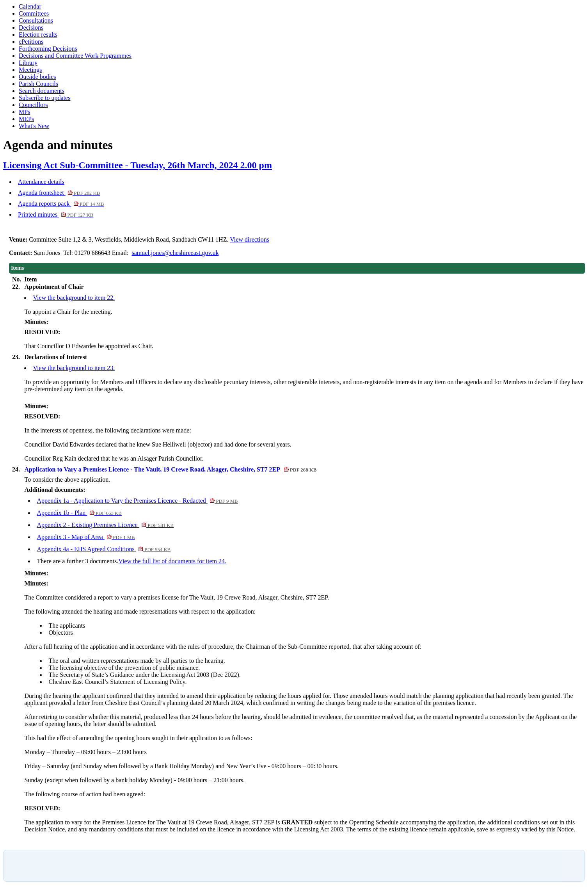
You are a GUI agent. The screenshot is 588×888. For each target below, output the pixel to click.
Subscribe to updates (44, 98)
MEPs (26, 119)
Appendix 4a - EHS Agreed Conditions (104, 549)
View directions (250, 239)
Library (28, 63)
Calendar (30, 6)
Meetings (30, 70)
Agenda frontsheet (59, 193)
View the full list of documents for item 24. (172, 561)
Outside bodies (37, 77)
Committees (34, 13)
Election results (38, 35)
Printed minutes (56, 214)
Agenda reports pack (61, 204)
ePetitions (31, 42)
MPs (24, 112)
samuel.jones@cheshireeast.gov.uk (175, 253)
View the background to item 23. (74, 368)
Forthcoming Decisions (48, 49)
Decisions (31, 28)
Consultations (36, 20)
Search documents (42, 91)
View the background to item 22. (74, 298)
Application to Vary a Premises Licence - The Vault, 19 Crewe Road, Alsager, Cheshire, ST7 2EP (170, 469)
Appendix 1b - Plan (79, 513)
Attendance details (41, 182)
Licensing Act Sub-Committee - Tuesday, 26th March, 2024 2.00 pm (138, 165)
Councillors (33, 105)
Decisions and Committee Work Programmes (75, 56)
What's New (34, 126)
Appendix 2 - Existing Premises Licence (105, 525)
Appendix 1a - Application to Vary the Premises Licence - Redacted (137, 501)
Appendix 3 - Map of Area (86, 537)
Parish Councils (38, 84)
